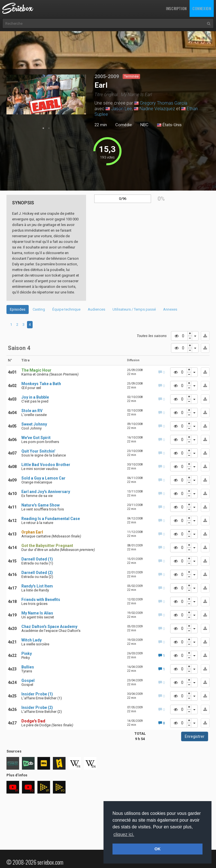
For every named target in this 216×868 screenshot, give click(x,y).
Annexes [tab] (170, 309)
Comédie (124, 125)
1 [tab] (43, 128)
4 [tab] (30, 325)
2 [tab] (49, 128)
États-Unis (169, 125)
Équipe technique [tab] (66, 309)
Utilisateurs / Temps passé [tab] (134, 309)
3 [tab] (23, 325)
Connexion (202, 8)
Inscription (176, 8)
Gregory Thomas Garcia (164, 103)
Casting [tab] (39, 309)
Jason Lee (121, 109)
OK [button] (157, 849)
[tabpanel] (46, 94)
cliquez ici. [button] (124, 834)
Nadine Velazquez (157, 109)
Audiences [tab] (96, 309)
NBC (144, 125)
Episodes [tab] (18, 309)
